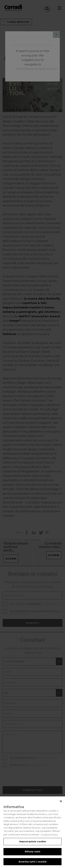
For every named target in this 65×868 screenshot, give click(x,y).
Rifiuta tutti (33, 855)
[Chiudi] (61, 804)
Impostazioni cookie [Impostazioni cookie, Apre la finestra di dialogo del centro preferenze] (32, 845)
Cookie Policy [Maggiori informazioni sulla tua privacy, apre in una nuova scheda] (49, 838)
